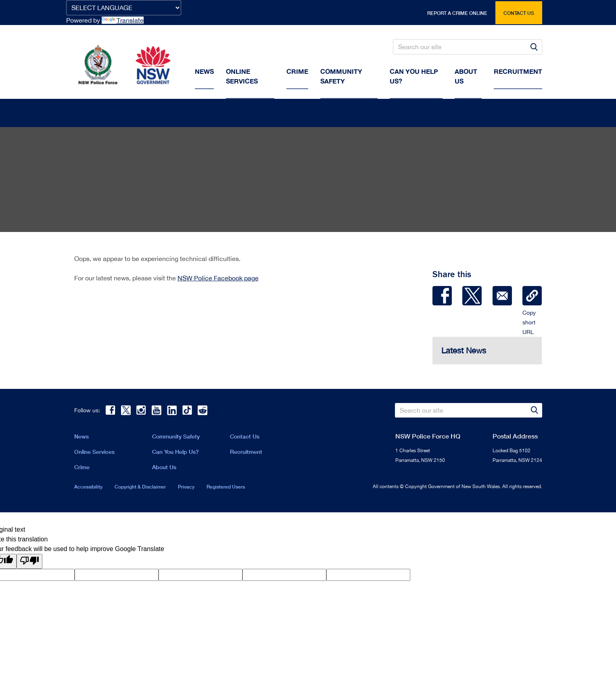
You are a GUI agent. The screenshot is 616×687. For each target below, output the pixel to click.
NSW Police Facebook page (218, 280)
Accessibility (88, 488)
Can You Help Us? (414, 76)
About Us (164, 469)
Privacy (186, 488)
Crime (297, 71)
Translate (123, 20)
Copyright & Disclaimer (140, 488)
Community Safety (341, 76)
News (204, 71)
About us (466, 76)
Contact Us (245, 438)
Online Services (242, 76)
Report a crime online (457, 13)
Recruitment (518, 71)
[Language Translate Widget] (124, 8)
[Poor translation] (29, 563)
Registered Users (226, 488)
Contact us (519, 13)
